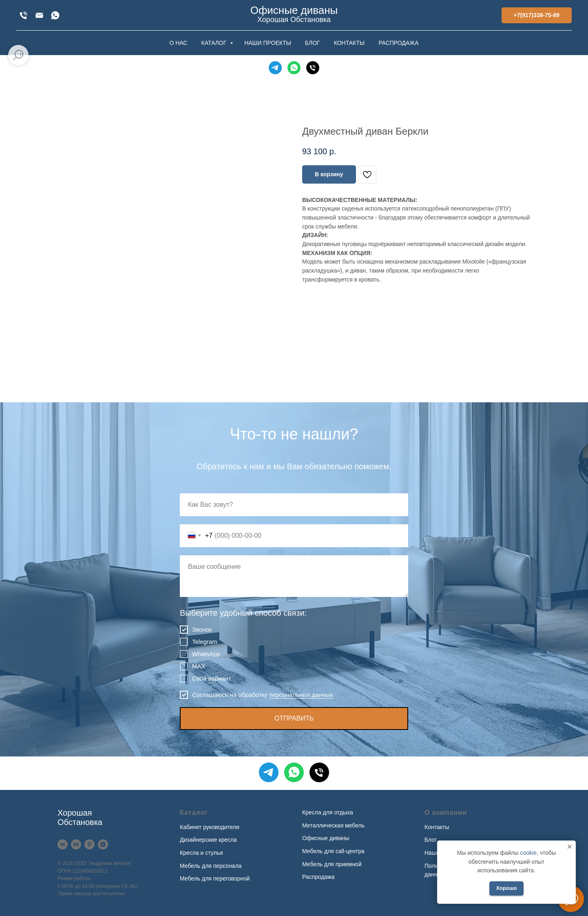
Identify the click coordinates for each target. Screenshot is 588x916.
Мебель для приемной (332, 864)
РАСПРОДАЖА (398, 43)
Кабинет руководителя (210, 827)
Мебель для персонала (211, 866)
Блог (431, 840)
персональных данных (301, 695)
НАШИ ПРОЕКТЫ (268, 43)
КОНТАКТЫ (349, 43)
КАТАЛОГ (214, 43)
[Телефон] (313, 68)
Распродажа (318, 877)
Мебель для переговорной (215, 878)
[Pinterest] (90, 844)
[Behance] (76, 844)
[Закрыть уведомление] (570, 847)
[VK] (63, 844)
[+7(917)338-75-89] (23, 15)
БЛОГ (313, 43)
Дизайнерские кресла (208, 840)
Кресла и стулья (201, 853)
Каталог (194, 813)
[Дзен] (103, 844)
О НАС (178, 43)
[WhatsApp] (55, 15)
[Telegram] (275, 68)
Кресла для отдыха (328, 812)
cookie (528, 853)
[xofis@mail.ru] (39, 15)
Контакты (437, 827)
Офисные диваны (326, 838)
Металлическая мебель (333, 825)
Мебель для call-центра (333, 851)
